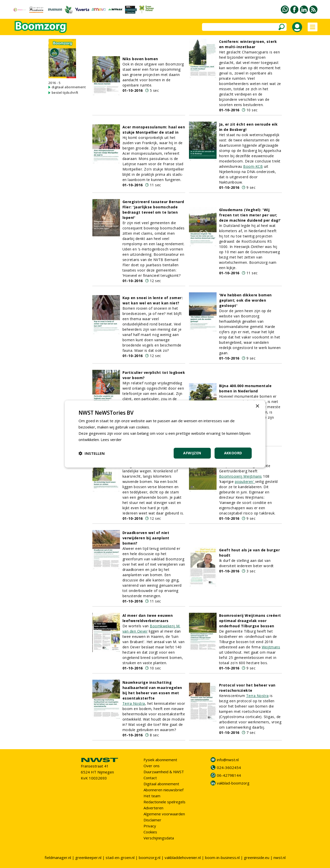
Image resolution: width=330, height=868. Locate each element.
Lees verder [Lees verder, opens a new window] (111, 440)
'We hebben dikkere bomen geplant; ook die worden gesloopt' (245, 300)
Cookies (150, 832)
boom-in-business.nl (222, 857)
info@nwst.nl (228, 760)
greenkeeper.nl (88, 857)
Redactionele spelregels (164, 802)
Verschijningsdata (159, 838)
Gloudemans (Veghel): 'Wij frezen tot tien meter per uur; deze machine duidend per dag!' (250, 215)
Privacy (150, 826)
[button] (92, 453)
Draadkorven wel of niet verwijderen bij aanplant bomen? (146, 538)
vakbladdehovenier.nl (183, 857)
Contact (150, 778)
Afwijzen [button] (192, 453)
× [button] (257, 406)
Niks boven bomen (140, 59)
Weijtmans (271, 647)
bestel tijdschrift (65, 93)
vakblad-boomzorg (233, 783)
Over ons (152, 766)
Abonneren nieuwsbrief (163, 790)
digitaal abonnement (69, 87)
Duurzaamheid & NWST (164, 772)
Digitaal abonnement (161, 784)
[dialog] (165, 434)
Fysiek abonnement (160, 760)
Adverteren (153, 808)
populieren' (245, 482)
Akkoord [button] (233, 453)
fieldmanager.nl (58, 857)
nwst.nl (280, 857)
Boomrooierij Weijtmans (241, 476)
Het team (152, 796)
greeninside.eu (257, 857)
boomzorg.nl (150, 857)
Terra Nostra (134, 703)
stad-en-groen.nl (120, 857)
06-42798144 (229, 775)
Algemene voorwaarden (164, 814)
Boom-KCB (253, 166)
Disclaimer (152, 820)
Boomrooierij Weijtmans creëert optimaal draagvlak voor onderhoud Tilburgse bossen (250, 621)
